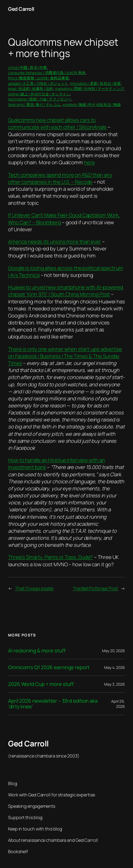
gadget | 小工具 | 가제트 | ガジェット (38, 83)
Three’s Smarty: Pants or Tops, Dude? (50, 557)
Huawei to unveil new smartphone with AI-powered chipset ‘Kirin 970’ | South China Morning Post (66, 291)
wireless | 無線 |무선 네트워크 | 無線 (92, 104)
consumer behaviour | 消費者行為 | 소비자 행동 (47, 73)
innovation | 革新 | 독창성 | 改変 (95, 83)
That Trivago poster (34, 588)
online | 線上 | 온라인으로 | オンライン (39, 94)
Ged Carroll (21, 9)
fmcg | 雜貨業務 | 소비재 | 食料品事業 (38, 78)
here (89, 162)
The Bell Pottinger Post (95, 588)
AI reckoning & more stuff (37, 651)
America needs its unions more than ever (55, 242)
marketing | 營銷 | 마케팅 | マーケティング (89, 88)
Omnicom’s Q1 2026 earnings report (49, 667)
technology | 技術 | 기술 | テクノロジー (40, 99)
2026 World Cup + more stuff (41, 684)
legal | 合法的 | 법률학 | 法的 (31, 88)
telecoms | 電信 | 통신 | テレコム (34, 104)
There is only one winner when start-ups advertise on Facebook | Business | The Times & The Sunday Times (65, 356)
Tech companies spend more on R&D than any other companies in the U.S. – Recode (60, 178)
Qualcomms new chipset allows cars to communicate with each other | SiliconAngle (57, 123)
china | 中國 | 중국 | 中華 (27, 67)
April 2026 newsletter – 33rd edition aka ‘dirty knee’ (53, 704)
